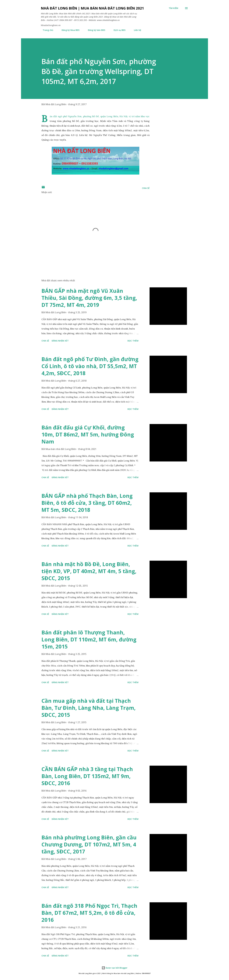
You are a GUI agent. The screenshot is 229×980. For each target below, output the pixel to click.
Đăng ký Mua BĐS (69, 30)
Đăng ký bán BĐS (95, 30)
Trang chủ (46, 30)
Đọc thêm (133, 341)
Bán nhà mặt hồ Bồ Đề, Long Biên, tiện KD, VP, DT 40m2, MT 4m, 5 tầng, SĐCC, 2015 (89, 571)
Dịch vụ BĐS (118, 30)
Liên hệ (136, 30)
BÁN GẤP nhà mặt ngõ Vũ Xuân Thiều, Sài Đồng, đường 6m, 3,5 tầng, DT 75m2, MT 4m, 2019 (89, 298)
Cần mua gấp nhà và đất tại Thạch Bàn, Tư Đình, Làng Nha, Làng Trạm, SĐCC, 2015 (89, 708)
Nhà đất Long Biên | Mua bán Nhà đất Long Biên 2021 (92, 8)
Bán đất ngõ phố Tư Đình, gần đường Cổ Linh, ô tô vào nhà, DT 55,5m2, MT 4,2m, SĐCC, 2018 (90, 366)
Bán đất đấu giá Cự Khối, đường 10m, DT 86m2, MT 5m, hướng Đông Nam (88, 434)
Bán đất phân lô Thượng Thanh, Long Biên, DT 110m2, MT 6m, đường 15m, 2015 (89, 639)
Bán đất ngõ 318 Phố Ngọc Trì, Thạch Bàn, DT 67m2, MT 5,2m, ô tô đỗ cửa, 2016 (89, 913)
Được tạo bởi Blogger (114, 968)
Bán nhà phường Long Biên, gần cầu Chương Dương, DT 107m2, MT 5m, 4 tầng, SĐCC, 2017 (89, 844)
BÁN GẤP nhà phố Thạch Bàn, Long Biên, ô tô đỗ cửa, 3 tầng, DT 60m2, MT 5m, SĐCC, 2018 (87, 503)
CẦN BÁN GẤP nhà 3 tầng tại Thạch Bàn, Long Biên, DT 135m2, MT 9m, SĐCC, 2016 (87, 776)
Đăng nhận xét (60, 341)
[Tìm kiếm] (173, 8)
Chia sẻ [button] (146, 188)
